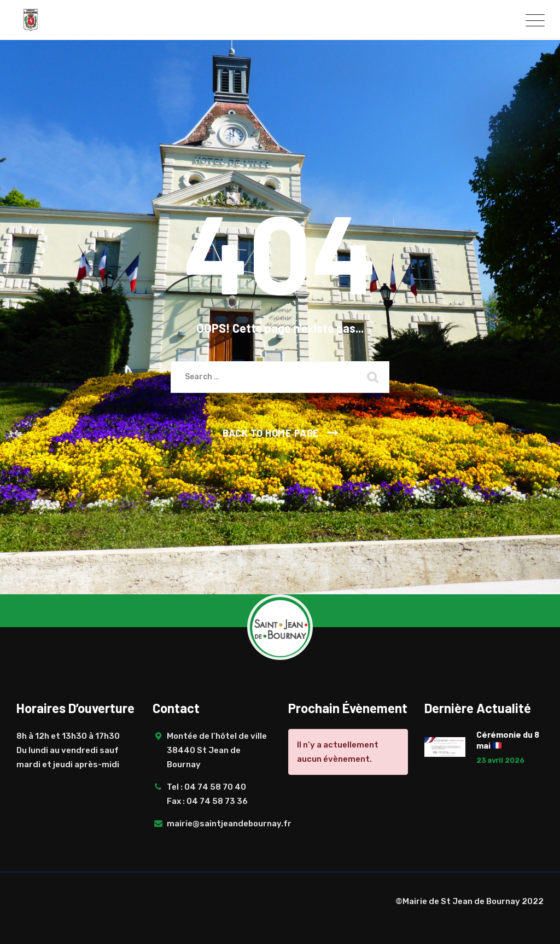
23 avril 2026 (500, 760)
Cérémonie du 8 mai (508, 740)
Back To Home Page (271, 433)
